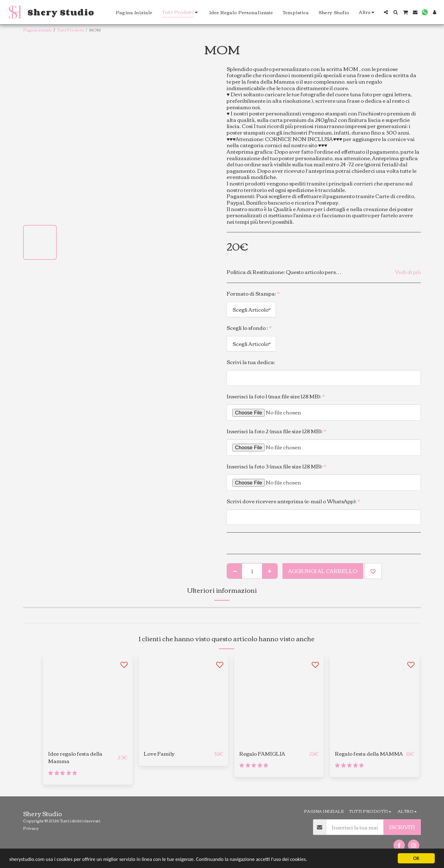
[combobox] (251, 309)
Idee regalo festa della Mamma (75, 758)
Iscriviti (402, 827)
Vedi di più (408, 272)
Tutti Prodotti (71, 30)
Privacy (31, 828)
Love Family (159, 754)
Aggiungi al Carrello (323, 571)
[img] (279, 700)
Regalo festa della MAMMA (369, 754)
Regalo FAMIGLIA (262, 754)
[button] (386, 12)
